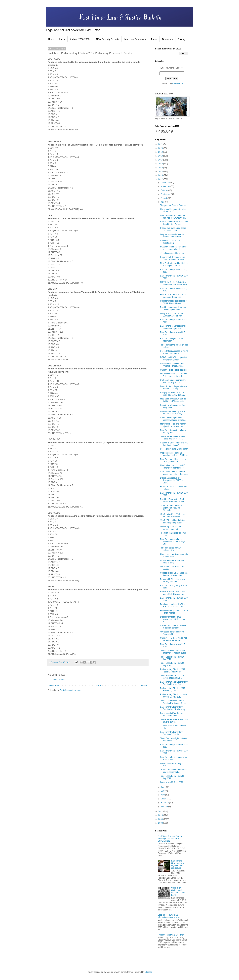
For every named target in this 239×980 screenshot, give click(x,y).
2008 (161, 823)
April (163, 795)
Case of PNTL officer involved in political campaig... (173, 627)
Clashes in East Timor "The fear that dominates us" (174, 444)
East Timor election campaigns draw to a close (174, 758)
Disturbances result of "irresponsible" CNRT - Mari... (171, 480)
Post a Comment (59, 680)
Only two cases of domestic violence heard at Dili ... (172, 235)
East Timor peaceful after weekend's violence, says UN (173, 542)
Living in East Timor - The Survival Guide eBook (171, 315)
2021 (161, 144)
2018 (161, 156)
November (166, 186)
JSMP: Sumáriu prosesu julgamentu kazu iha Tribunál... (171, 508)
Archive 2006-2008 (80, 39)
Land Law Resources (135, 39)
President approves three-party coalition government (174, 308)
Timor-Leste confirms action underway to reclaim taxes (173, 652)
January (164, 807)
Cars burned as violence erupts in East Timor (174, 555)
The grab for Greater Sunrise (173, 205)
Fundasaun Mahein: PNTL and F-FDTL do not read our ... (174, 605)
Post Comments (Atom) (70, 690)
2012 (161, 179)
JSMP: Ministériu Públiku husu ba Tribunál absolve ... (174, 515)
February (165, 803)
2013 (161, 175)
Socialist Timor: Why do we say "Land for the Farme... (174, 223)
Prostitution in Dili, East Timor (171, 935)
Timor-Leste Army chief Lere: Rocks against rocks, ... (173, 438)
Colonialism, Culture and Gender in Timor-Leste (179, 891)
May (163, 791)
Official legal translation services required (170, 528)
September (166, 194)
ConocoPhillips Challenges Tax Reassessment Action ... (174, 574)
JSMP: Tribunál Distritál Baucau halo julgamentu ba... (174, 771)
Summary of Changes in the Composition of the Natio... (173, 258)
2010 (161, 815)
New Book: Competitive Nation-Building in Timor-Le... (174, 264)
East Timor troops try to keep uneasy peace (173, 431)
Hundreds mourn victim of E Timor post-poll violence (172, 467)
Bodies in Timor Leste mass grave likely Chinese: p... (172, 593)
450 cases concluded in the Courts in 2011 (172, 633)
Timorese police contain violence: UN (171, 549)
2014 (161, 171)
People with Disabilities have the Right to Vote (173, 580)
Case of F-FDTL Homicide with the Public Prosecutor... (174, 639)
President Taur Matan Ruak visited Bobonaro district (172, 500)
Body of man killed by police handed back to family (173, 413)
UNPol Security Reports (107, 39)
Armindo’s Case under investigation (170, 242)
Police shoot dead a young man (174, 449)
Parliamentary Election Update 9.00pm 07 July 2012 (174, 696)
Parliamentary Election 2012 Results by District (173, 689)
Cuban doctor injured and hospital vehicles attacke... (173, 419)
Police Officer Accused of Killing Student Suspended (174, 352)
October (164, 190)
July (163, 202)
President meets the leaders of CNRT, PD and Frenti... (174, 302)
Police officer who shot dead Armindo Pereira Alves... (173, 365)
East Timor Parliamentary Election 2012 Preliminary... (173, 708)
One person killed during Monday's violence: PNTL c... (174, 454)
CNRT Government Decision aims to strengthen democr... (174, 473)
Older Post (143, 685)
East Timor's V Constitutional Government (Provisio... (173, 327)
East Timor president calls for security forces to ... (173, 460)
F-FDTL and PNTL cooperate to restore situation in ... (174, 358)
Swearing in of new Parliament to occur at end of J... (174, 248)
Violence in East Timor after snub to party (172, 562)
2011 (161, 811)
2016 (161, 164)
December (166, 183)
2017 (161, 160)
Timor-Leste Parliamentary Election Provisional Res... (173, 702)
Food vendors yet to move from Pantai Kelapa (174, 612)
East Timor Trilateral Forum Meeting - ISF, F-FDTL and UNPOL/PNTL (170, 839)
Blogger (148, 972)
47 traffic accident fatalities (172, 253)
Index (62, 39)
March (164, 799)
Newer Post (54, 685)
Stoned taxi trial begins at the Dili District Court (173, 229)
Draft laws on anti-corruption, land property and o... (173, 381)
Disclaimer (168, 39)
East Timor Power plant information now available (169, 916)
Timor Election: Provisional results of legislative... (172, 677)
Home (51, 39)
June (163, 787)
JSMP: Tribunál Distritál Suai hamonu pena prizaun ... (173, 521)
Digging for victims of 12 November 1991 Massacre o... (173, 619)
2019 (161, 152)
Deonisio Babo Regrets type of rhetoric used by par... (174, 388)
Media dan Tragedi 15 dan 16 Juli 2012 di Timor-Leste (173, 400)
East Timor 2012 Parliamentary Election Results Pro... (174, 683)
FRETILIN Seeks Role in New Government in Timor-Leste (173, 283)
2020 (161, 148)
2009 (161, 819)
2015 (161, 168)
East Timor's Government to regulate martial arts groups (178, 864)
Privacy (182, 39)
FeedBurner (178, 84)
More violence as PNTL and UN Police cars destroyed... (174, 375)
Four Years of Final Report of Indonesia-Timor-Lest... (173, 296)
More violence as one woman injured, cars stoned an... (173, 425)
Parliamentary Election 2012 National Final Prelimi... (173, 670)
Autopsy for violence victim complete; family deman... (173, 394)
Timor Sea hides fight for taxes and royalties (174, 740)
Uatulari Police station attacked (174, 370)
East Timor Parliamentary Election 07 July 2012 (171, 733)
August (164, 198)
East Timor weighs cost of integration (172, 340)
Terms (154, 39)
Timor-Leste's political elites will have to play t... (174, 721)
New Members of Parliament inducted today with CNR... (173, 217)
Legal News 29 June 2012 (172, 782)
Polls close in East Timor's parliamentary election (172, 714)
